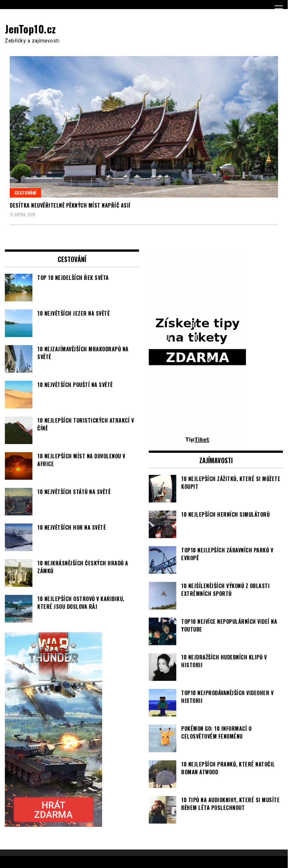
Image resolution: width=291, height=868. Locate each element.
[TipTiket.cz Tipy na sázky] (197, 440)
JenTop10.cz (30, 29)
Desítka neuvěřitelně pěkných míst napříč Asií (70, 205)
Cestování (25, 193)
